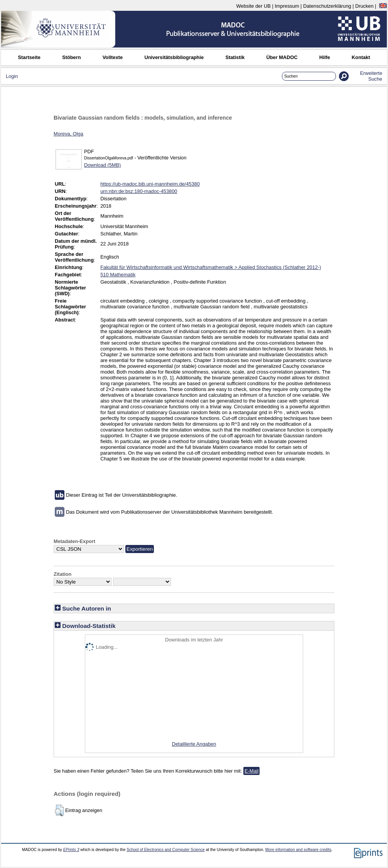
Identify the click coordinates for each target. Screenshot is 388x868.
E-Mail (251, 771)
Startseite (29, 57)
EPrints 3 (71, 850)
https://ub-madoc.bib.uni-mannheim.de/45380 (150, 184)
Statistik (235, 57)
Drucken (364, 6)
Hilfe (325, 57)
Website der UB (253, 6)
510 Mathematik (118, 275)
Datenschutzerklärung (327, 6)
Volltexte (113, 57)
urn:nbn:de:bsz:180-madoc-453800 (139, 191)
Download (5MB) (102, 165)
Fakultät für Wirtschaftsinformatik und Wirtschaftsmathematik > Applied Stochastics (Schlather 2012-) (211, 267)
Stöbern (71, 57)
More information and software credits (298, 850)
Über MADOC (282, 57)
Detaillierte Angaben (194, 744)
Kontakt (361, 57)
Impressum (287, 6)
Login (12, 76)
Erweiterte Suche (371, 76)
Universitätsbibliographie (174, 57)
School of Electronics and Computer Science (166, 850)
